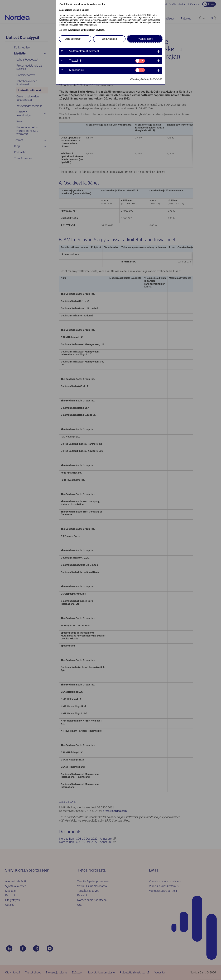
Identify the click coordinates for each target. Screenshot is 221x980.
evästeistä (73, 30)
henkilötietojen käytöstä (92, 30)
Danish (62, 10)
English (86, 10)
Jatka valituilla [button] (109, 39)
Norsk (69, 10)
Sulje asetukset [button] (73, 39)
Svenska (77, 10)
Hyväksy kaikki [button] (145, 39)
